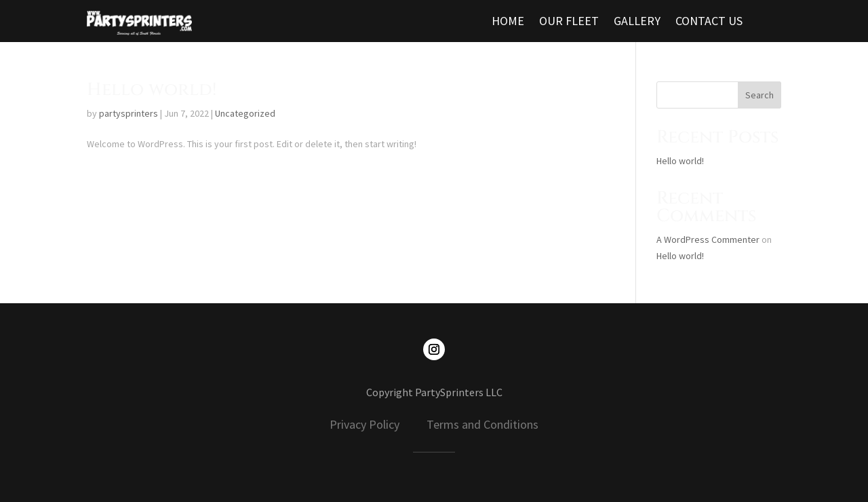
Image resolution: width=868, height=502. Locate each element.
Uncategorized (245, 113)
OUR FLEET (569, 22)
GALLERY (637, 22)
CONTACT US (709, 22)
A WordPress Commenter (708, 239)
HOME (508, 22)
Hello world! (152, 90)
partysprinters (129, 113)
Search (759, 95)
